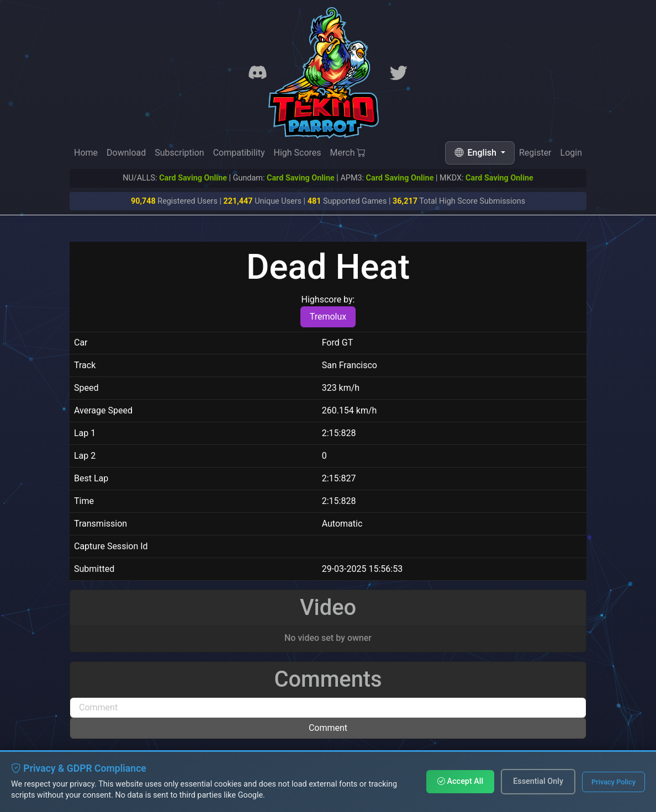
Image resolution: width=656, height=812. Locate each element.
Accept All (460, 781)
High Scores (297, 153)
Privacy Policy (613, 782)
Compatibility (239, 153)
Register (535, 154)
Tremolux (328, 317)
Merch (348, 153)
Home (86, 153)
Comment (328, 728)
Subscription (179, 153)
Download (126, 153)
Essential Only (538, 781)
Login (571, 155)
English (477, 153)
